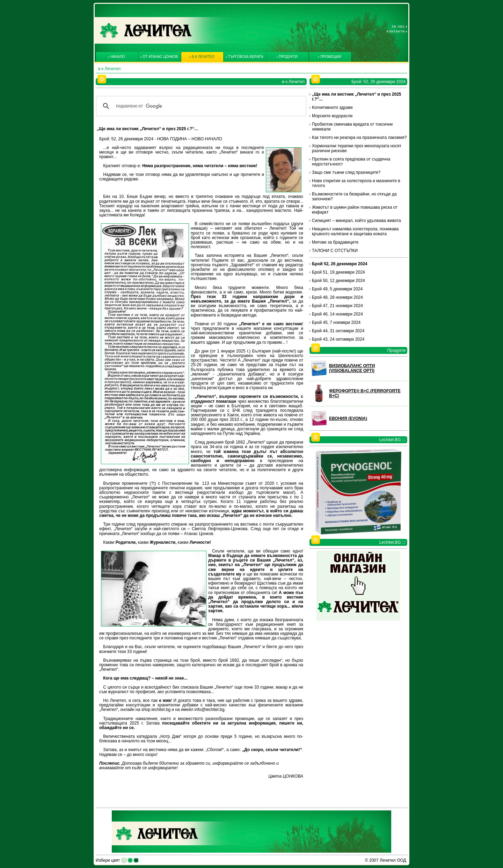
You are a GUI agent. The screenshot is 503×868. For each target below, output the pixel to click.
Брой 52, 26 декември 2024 (340, 264)
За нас (398, 26)
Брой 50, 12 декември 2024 (338, 281)
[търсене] (200, 106)
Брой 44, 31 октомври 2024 (338, 331)
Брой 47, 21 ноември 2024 (337, 306)
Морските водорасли (332, 116)
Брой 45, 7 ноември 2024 (336, 322)
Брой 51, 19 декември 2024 (338, 272)
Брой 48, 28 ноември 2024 (337, 297)
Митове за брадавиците (335, 242)
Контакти (396, 31)
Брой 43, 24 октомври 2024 (338, 339)
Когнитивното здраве (332, 107)
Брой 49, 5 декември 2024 (337, 289)
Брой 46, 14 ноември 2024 (337, 314)
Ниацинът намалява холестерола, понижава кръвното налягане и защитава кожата (355, 231)
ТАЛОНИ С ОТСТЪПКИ (335, 251)
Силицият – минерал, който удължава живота (356, 221)
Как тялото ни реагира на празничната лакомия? (359, 138)
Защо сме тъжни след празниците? (346, 172)
